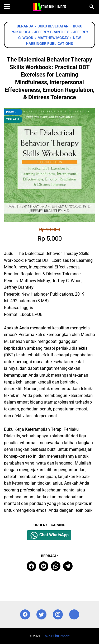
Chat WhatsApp (49, 535)
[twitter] (44, 566)
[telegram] (68, 566)
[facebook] (31, 566)
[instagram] (58, 615)
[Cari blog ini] (92, 7)
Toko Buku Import (56, 636)
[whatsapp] (56, 566)
